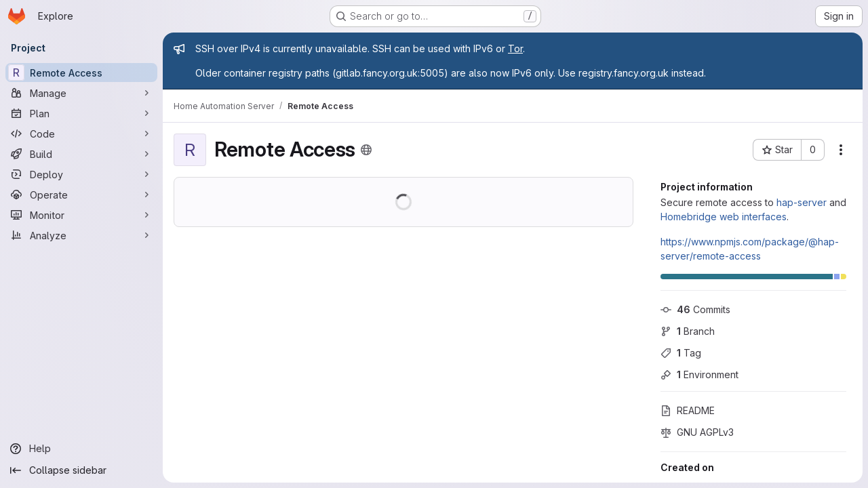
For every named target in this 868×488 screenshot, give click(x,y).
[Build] (81, 154)
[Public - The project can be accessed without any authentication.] (366, 150)
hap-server (802, 202)
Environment (699, 374)
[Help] (81, 449)
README (688, 410)
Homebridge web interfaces (724, 217)
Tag (681, 353)
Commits (695, 309)
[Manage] (81, 93)
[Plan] (81, 113)
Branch (688, 331)
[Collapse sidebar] (81, 470)
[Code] (81, 134)
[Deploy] (81, 174)
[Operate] (81, 195)
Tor (515, 48)
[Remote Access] (81, 73)
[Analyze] (81, 235)
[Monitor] (81, 215)
